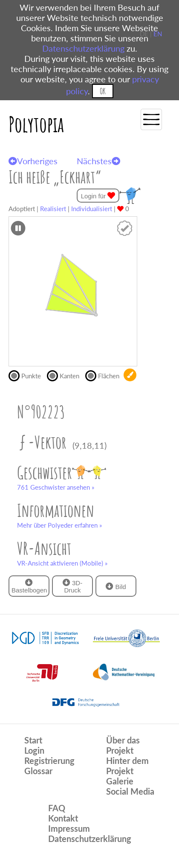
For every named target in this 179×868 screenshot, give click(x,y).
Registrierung (49, 761)
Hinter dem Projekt (127, 766)
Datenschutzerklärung (83, 48)
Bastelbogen (29, 586)
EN (158, 34)
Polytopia (36, 124)
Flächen (104, 375)
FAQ (57, 808)
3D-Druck (72, 586)
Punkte (28, 375)
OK (102, 91)
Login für (98, 196)
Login (34, 750)
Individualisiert (92, 209)
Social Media (130, 791)
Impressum (69, 828)
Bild (116, 586)
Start (33, 740)
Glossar (38, 771)
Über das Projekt (123, 745)
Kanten (66, 375)
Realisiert (53, 209)
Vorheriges (33, 161)
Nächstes (98, 161)
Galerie (120, 781)
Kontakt (63, 818)
